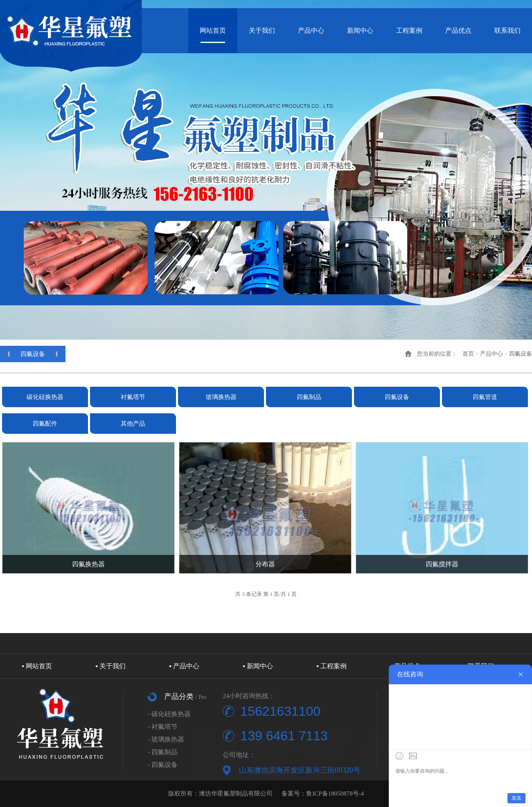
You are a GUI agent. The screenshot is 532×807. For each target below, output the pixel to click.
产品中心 (311, 30)
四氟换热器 (88, 564)
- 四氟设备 (163, 765)
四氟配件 (45, 424)
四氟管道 (485, 397)
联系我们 (507, 30)
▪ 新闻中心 (258, 666)
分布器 (265, 564)
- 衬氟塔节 (163, 727)
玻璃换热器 (221, 397)
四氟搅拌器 (442, 564)
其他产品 (133, 424)
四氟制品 (309, 397)
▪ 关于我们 (110, 666)
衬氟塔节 (133, 397)
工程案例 (409, 30)
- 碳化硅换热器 (169, 714)
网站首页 (213, 30)
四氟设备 (521, 354)
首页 (468, 354)
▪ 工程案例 (331, 666)
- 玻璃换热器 (166, 739)
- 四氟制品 (163, 752)
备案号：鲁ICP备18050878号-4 (323, 793)
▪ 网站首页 (37, 666)
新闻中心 (360, 30)
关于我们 (262, 30)
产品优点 (458, 30)
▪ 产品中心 (184, 666)
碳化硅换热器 (45, 397)
